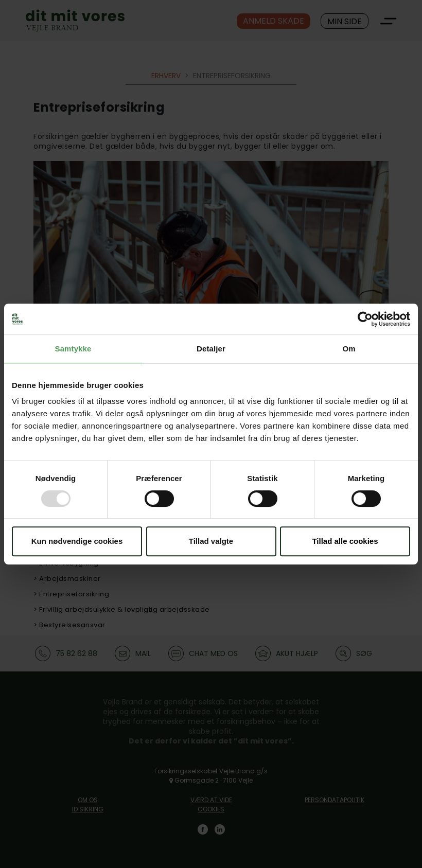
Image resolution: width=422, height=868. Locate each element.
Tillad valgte (211, 541)
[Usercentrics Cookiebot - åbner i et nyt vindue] (365, 319)
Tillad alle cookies (345, 541)
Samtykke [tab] (73, 349)
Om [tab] (349, 349)
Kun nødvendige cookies (77, 541)
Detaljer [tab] (211, 349)
